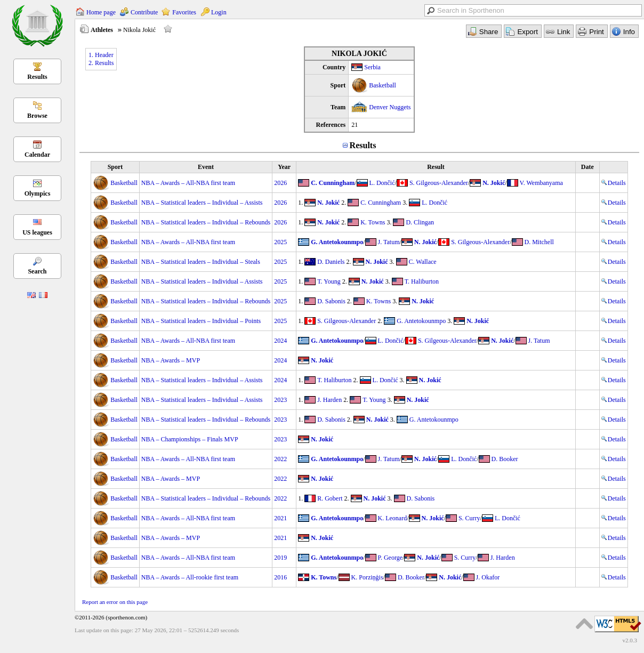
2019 (280, 558)
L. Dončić (382, 183)
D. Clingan (420, 222)
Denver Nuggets (390, 107)
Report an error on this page (115, 602)
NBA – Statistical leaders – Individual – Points (201, 321)
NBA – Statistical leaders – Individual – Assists (202, 203)
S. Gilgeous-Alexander (439, 183)
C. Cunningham (333, 183)
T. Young (329, 281)
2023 (280, 400)
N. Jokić (494, 183)
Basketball (383, 85)
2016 (280, 577)
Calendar (37, 155)
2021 (280, 518)
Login (219, 12)
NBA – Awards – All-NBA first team (188, 183)
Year (284, 167)
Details (614, 183)
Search (37, 271)
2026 (280, 183)
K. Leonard (393, 518)
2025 (280, 242)
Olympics (38, 194)
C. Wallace (423, 262)
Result (436, 167)
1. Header (101, 55)
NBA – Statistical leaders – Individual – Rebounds (206, 222)
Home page (101, 12)
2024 (280, 341)
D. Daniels (331, 262)
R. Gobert (330, 498)
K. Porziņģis (367, 577)
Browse (37, 116)
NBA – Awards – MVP (171, 360)
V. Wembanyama (541, 183)
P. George (390, 558)
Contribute (144, 12)
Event (206, 167)
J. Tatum (389, 242)
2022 (280, 459)
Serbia (372, 67)
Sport (115, 167)
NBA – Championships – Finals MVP (190, 439)
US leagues (37, 232)
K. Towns (373, 222)
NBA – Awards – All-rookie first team (190, 577)
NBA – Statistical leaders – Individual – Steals (201, 262)
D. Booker (505, 459)
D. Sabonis (331, 301)
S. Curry (469, 518)
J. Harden (329, 400)
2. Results (101, 63)
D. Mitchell (539, 242)
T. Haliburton (422, 281)
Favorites (184, 12)
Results (37, 77)
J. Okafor (488, 577)
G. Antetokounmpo (337, 242)
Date (587, 167)
